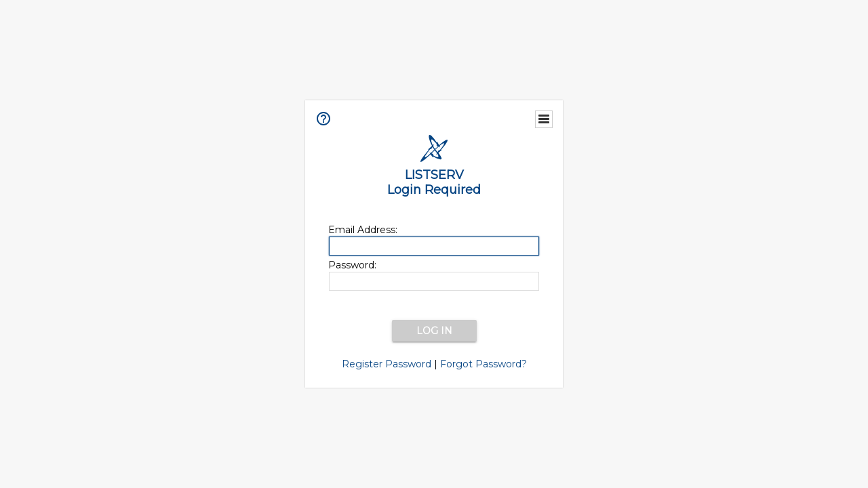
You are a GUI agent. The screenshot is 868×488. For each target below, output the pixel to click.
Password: (352, 265)
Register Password (387, 364)
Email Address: (363, 230)
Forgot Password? (484, 364)
